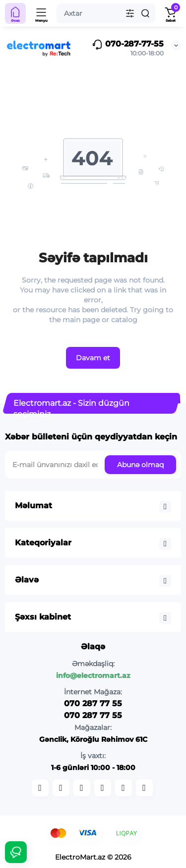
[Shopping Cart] (171, 13)
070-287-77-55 (128, 45)
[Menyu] (42, 13)
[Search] (145, 13)
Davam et (93, 358)
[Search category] (130, 13)
